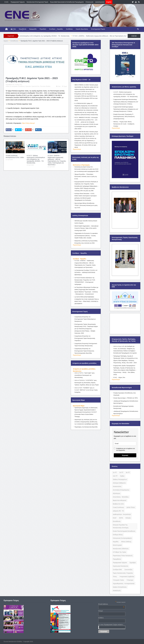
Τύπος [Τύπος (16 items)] (115, 577)
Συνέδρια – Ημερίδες (56, 29)
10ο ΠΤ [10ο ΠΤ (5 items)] (115, 476)
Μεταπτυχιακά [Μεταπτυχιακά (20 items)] (117, 545)
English (109, 2)
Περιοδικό (43, 29)
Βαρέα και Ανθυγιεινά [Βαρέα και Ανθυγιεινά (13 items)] (120, 500)
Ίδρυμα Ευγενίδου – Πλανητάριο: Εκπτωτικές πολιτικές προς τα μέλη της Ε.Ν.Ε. (86, 177)
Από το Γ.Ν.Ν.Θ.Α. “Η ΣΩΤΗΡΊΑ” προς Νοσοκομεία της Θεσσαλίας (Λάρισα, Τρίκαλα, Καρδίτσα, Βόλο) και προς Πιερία (87, 383)
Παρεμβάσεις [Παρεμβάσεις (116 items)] (117, 559)
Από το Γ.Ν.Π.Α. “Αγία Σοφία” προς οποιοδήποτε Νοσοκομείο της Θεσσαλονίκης (85, 375)
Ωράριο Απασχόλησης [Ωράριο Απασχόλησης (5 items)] (120, 587)
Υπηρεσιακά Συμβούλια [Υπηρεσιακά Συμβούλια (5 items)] (127, 577)
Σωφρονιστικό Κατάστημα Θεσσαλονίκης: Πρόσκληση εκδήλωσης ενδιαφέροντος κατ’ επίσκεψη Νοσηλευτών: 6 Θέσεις (126, 102)
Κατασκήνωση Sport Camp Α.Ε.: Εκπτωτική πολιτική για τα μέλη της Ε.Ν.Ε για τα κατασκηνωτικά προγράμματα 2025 (86, 169)
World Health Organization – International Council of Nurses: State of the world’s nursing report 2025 (86, 228)
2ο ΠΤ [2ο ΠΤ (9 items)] (115, 472)
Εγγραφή (125, 455)
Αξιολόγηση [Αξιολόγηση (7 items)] (116, 493)
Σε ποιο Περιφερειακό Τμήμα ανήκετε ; (111, 624)
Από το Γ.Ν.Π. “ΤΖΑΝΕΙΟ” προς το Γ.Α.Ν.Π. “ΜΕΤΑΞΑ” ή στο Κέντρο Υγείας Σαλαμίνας (86, 390)
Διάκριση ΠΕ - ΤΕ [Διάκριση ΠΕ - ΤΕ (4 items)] (118, 511)
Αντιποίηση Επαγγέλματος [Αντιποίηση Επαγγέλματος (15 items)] (121, 490)
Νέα (13, 29)
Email (64, 86)
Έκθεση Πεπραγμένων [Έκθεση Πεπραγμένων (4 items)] (120, 479)
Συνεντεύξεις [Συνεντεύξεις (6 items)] (128, 570)
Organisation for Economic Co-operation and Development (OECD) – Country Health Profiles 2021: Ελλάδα (86, 236)
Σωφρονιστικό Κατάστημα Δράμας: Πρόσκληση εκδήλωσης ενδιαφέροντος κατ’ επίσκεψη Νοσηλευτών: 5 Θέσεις (126, 109)
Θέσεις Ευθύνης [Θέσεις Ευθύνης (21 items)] (126, 542)
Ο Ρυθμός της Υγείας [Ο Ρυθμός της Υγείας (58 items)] (119, 552)
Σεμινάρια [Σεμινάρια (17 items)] (133, 563)
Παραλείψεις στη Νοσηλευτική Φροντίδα (86, 427)
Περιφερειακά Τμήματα (18, 2)
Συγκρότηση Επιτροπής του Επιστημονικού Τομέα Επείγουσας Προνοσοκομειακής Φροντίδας (84, 351)
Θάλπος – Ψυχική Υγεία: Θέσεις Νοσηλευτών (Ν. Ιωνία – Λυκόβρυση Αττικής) (124, 124)
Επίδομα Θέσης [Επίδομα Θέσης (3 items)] (118, 535)
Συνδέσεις (69, 29)
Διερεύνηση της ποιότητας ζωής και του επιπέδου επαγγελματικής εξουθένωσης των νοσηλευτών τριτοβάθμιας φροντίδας (86, 422)
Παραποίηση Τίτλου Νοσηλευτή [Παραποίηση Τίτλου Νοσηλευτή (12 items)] (123, 556)
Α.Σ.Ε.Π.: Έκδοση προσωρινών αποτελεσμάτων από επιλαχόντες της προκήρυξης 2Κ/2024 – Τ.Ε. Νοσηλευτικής (44, 36)
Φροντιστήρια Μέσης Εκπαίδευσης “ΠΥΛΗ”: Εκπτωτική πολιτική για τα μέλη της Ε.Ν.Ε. (86, 205)
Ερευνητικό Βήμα (79, 406)
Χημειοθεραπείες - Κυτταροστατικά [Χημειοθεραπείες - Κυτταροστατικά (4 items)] (124, 584)
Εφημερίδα (33, 29)
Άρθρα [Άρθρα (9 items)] (122, 476)
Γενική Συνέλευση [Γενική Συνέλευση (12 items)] (118, 507)
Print (58, 86)
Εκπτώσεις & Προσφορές (81, 165)
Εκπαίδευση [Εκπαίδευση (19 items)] (117, 521)
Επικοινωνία (89, 2)
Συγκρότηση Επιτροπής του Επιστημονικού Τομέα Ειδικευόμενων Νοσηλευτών (85, 319)
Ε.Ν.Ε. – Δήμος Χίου (119, 377)
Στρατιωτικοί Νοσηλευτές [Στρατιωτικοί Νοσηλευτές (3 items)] (121, 566)
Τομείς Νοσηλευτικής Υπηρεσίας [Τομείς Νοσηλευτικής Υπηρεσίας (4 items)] (123, 573)
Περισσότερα (77, 149)
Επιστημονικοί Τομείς (98, 29)
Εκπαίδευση (21, 86)
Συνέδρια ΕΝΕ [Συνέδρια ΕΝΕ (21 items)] (117, 570)
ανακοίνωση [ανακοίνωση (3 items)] (117, 591)
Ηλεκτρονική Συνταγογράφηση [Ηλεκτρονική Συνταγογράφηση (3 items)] (122, 538)
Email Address (111, 604)
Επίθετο (101, 618)
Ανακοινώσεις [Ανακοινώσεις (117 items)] (117, 486)
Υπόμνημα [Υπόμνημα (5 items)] (130, 580)
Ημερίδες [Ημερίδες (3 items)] (116, 542)
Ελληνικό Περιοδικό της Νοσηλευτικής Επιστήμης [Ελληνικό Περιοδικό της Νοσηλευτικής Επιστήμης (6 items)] (121, 526)
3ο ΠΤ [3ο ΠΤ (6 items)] (121, 472)
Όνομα (101, 611)
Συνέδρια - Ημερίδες (80, 259)
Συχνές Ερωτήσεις (82, 29)
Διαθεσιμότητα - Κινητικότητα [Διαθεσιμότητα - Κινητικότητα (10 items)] (122, 514)
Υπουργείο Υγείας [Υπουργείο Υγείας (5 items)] (118, 580)
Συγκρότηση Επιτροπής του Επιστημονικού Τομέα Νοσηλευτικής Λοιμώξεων (85, 338)
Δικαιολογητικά (100, 2)
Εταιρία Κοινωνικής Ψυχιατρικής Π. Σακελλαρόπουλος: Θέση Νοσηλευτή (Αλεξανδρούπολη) (124, 117)
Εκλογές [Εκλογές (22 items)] (128, 518)
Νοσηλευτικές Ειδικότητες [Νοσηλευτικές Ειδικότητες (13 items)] (121, 549)
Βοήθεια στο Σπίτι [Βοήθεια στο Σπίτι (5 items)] (118, 504)
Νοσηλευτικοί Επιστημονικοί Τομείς (37, 2)
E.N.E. (7, 2)
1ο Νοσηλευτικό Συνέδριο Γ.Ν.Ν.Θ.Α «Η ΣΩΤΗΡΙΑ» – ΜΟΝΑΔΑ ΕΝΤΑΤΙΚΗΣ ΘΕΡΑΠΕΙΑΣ (86, 273)
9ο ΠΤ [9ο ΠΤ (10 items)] (128, 472)
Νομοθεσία (22, 29)
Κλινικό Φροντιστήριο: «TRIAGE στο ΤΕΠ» (126, 398)
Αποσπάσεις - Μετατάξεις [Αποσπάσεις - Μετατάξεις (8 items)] (121, 497)
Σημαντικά (28, 86)
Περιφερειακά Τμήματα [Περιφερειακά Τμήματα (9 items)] (120, 563)
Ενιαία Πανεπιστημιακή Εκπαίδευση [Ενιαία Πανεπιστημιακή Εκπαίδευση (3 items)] (124, 531)
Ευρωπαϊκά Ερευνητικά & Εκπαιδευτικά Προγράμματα (67, 2)
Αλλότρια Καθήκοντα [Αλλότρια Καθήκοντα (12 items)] (119, 483)
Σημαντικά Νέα (35, 86)
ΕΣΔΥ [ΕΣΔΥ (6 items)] (115, 518)
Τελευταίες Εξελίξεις (45, 86)
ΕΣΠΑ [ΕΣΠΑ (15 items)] (121, 518)
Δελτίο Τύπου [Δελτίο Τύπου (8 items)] (131, 507)
